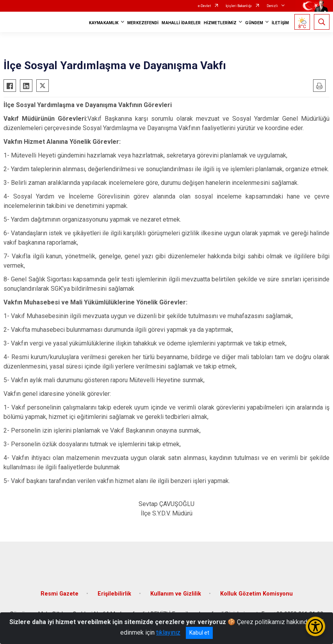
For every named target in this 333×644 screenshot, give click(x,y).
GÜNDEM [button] (254, 23)
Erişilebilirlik (114, 594)
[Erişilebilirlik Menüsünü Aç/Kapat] (315, 626)
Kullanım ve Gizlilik (176, 594)
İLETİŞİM (280, 23)
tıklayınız (168, 632)
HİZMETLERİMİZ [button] (220, 23)
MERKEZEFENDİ (143, 23)
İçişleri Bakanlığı (239, 6)
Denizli (272, 6)
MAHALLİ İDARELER (181, 23)
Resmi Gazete (60, 594)
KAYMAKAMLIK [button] (104, 23)
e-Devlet (204, 6)
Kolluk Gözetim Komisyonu (256, 594)
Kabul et (199, 633)
